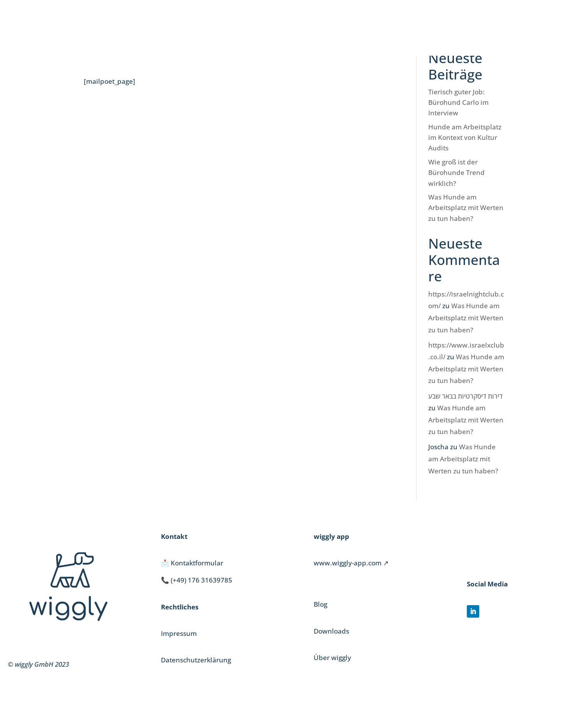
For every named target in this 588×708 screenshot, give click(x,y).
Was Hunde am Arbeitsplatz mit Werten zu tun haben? (466, 207)
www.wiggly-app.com (348, 563)
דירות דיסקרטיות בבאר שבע (465, 396)
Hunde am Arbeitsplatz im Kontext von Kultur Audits (465, 137)
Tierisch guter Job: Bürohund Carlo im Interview (458, 102)
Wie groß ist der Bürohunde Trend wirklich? (456, 172)
